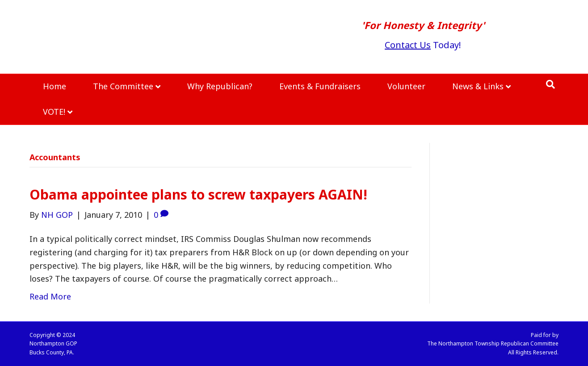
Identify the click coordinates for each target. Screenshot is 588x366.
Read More (50, 296)
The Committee (123, 86)
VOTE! (54, 112)
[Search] (550, 84)
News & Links (478, 86)
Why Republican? (220, 86)
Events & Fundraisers (320, 86)
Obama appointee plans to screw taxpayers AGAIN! (198, 194)
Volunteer (406, 86)
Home (55, 86)
